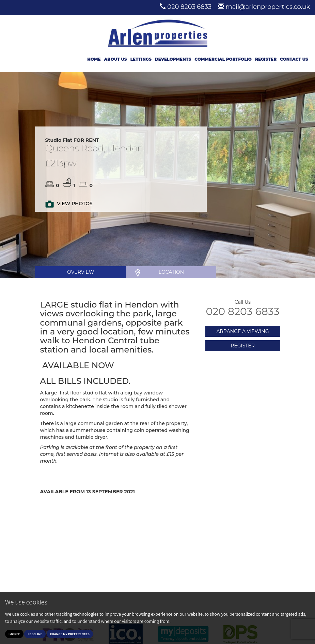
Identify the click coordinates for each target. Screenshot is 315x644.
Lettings (141, 59)
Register (266, 59)
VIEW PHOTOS (75, 204)
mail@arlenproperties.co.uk (268, 7)
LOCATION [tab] (171, 272)
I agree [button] (14, 634)
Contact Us (294, 59)
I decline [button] (35, 634)
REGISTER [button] (243, 346)
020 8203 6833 (189, 7)
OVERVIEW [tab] (81, 272)
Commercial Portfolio (223, 59)
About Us (116, 59)
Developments (173, 59)
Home (94, 59)
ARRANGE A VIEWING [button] (242, 331)
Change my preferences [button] (70, 634)
